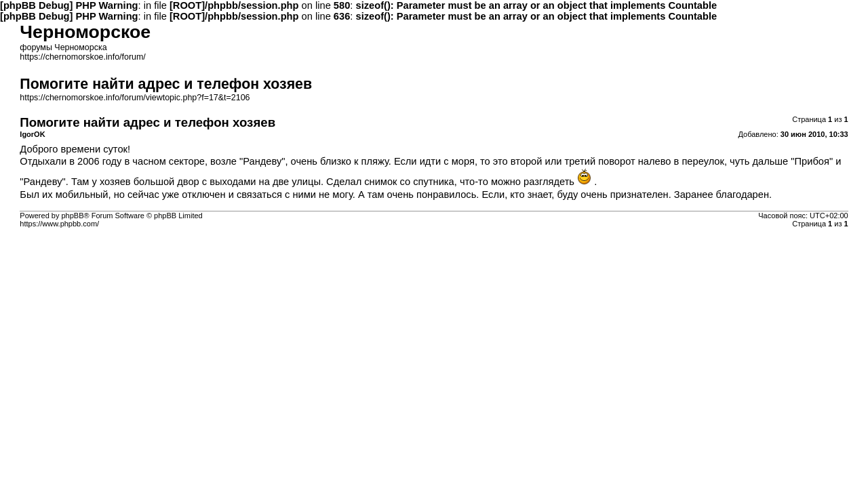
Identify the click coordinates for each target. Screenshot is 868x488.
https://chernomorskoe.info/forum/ (83, 57)
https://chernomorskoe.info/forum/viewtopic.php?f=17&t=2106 (135, 98)
